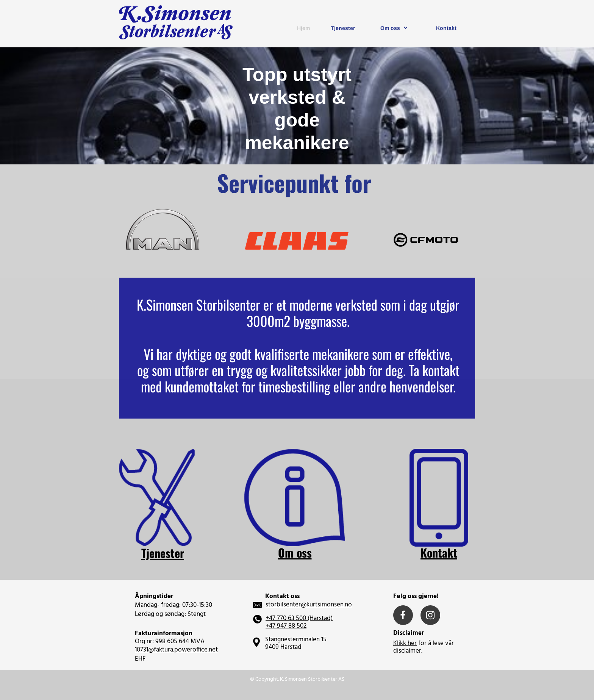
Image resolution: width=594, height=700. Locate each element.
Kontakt (439, 552)
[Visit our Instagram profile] (430, 615)
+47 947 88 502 (286, 626)
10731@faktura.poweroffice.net (176, 650)
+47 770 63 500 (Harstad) (299, 618)
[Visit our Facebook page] (403, 615)
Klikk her (405, 643)
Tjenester (163, 553)
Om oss (295, 552)
